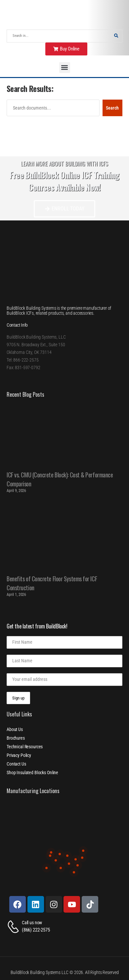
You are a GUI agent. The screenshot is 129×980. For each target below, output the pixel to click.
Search (112, 108)
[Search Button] (116, 36)
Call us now (32, 923)
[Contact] (14, 927)
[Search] (59, 36)
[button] (65, 68)
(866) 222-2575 (36, 930)
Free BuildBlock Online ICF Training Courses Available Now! (64, 181)
